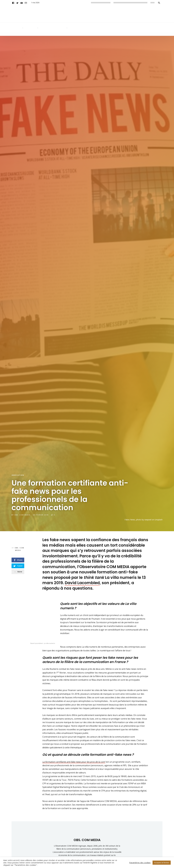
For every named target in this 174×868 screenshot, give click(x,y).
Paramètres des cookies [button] (140, 863)
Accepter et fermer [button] (162, 863)
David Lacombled (82, 583)
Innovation (18, 475)
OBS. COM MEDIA (22, 515)
